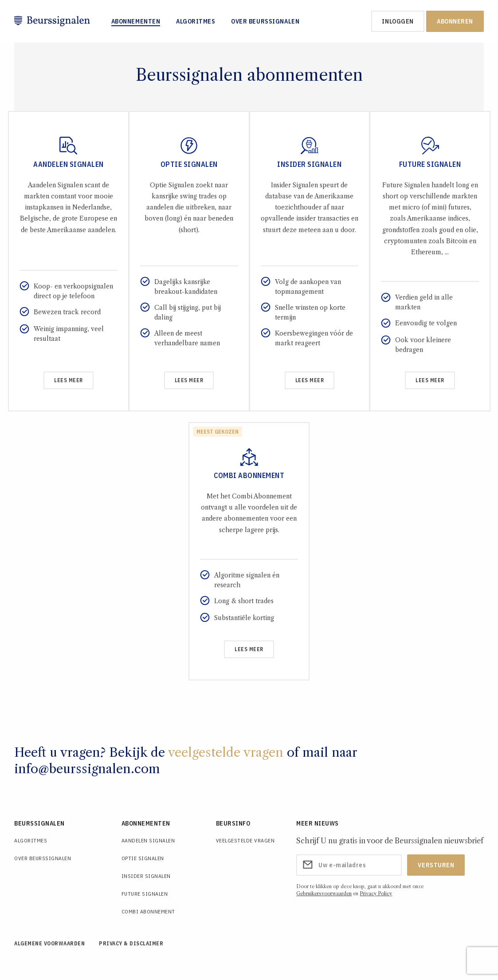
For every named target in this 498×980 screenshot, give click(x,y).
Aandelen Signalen (148, 840)
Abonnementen (136, 21)
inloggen (398, 21)
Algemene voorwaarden (49, 943)
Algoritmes (196, 21)
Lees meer (68, 380)
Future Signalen (145, 894)
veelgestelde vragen (226, 752)
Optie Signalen (143, 858)
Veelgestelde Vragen (245, 840)
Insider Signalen (146, 876)
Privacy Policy (376, 893)
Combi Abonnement (148, 911)
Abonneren (455, 21)
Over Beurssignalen (265, 21)
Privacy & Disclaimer (131, 943)
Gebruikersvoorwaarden (324, 893)
